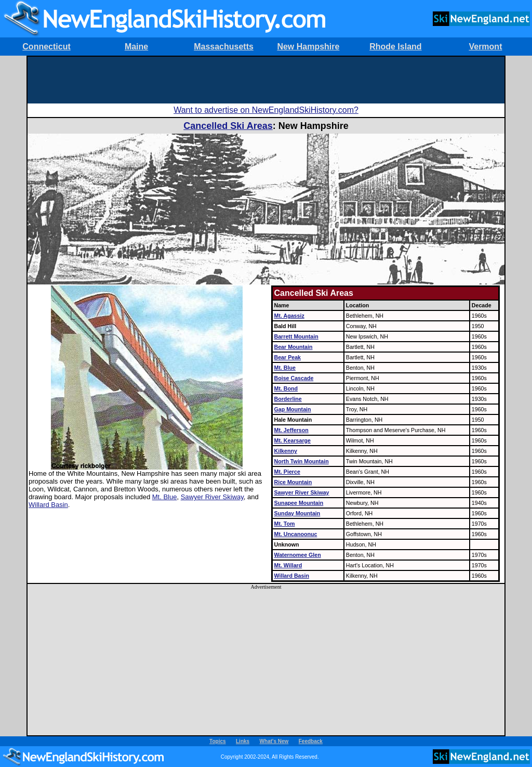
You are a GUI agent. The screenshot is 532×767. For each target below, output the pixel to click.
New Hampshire (308, 47)
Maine (136, 47)
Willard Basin (48, 505)
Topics (217, 741)
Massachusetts (224, 47)
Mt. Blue (165, 497)
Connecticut (46, 47)
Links (243, 741)
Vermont (485, 47)
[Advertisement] (266, 80)
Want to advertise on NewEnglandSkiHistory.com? (266, 110)
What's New (274, 741)
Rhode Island (395, 47)
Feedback (311, 741)
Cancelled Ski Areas (228, 126)
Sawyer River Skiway (212, 497)
